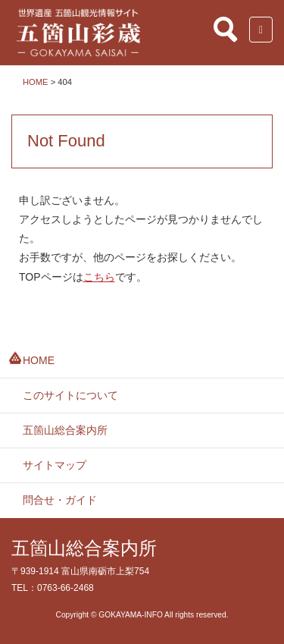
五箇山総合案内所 (65, 430)
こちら (99, 277)
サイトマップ (55, 465)
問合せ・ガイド (60, 500)
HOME (39, 360)
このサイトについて (70, 395)
